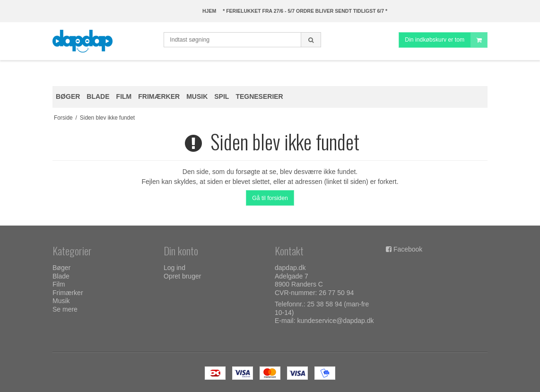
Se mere (65, 309)
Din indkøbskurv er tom (446, 40)
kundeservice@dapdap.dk (335, 321)
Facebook (408, 249)
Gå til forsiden (270, 198)
